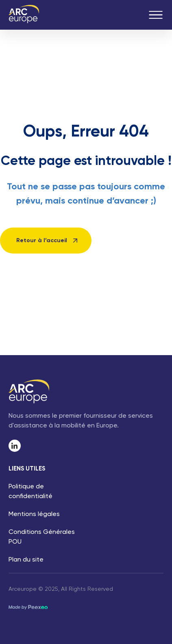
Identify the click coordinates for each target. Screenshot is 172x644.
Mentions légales (34, 514)
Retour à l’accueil (42, 241)
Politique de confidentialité (30, 492)
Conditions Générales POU (42, 537)
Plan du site (26, 560)
